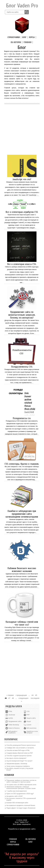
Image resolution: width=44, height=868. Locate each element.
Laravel (29, 725)
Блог (24, 37)
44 (33, 695)
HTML (10, 711)
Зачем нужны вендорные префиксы (18, 766)
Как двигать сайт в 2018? (15, 796)
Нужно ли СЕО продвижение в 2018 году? (20, 794)
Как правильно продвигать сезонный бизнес (21, 805)
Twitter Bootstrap (14, 725)
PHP (28, 715)
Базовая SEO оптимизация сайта (17, 803)
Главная (28, 42)
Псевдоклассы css (22, 418)
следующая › (24, 698)
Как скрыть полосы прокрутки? (16, 758)
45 (36, 695)
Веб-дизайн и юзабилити (13, 732)
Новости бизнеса (14, 728)
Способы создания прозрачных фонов (19, 756)
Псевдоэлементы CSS (22, 367)
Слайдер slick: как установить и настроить (20, 748)
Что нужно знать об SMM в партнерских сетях (21, 785)
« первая (10, 695)
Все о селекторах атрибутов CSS (22, 212)
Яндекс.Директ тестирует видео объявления (21, 808)
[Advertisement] (22, 129)
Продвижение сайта (15, 721)
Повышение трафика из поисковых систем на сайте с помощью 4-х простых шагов (21, 781)
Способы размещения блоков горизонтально (21, 745)
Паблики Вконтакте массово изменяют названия (22, 570)
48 (13, 698)
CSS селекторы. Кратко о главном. (22, 464)
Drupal (29, 721)
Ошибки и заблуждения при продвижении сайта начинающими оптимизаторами (22, 514)
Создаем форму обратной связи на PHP (20, 753)
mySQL (11, 718)
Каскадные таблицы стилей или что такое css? (22, 623)
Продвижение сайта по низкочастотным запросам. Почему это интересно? (22, 315)
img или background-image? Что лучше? (19, 761)
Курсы (32, 37)
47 (9, 698)
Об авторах (16, 42)
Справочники (14, 37)
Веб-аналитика (32, 728)
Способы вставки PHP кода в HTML (18, 750)
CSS (28, 711)
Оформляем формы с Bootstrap (17, 764)
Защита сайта (31, 718)
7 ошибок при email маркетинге (17, 791)
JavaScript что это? (22, 179)
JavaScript (12, 715)
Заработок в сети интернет (32, 732)
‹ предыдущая (21, 695)
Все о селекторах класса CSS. (22, 264)
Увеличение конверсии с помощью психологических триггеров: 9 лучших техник (21, 788)
